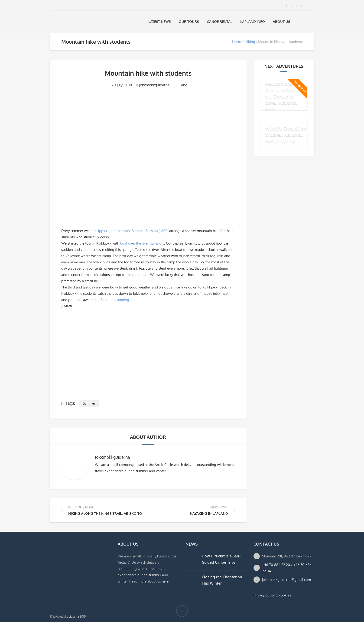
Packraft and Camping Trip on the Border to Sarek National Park (283, 96)
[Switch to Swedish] (300, 21)
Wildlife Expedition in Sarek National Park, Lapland (286, 134)
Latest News (160, 21)
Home (237, 42)
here (165, 581)
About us (281, 21)
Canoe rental (220, 21)
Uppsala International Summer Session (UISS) (133, 231)
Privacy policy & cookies (272, 595)
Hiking (250, 42)
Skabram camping (115, 300)
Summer (89, 403)
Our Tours (189, 21)
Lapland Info (253, 21)
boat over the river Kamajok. (142, 243)
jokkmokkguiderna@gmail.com (286, 580)
